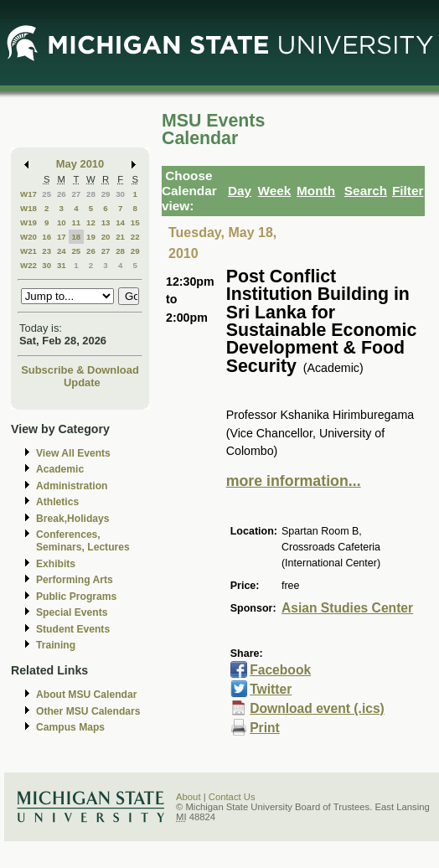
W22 (28, 265)
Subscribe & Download (80, 370)
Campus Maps (70, 727)
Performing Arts (75, 580)
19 (91, 237)
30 (120, 194)
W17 (28, 194)
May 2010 (80, 164)
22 (135, 237)
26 (62, 194)
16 (46, 237)
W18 (28, 208)
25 (46, 194)
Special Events (72, 612)
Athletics (57, 502)
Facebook (280, 670)
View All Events (73, 453)
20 (106, 237)
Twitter (271, 689)
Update (82, 382)
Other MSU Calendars (88, 711)
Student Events (73, 629)
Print (265, 728)
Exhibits (56, 564)
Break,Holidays (73, 519)
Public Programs (76, 597)
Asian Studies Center (347, 608)
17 (62, 237)
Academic (60, 469)
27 (76, 194)
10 (62, 222)
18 (76, 237)
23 (46, 251)
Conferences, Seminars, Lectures (83, 541)
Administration (72, 486)
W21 (28, 251)
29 (106, 194)
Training (56, 645)
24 (62, 251)
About (189, 797)
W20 (28, 237)
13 (106, 222)
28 (91, 194)
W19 (28, 222)
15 (135, 222)
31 (62, 265)
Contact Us (232, 797)
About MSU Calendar (86, 695)
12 (91, 222)
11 (76, 222)
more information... (294, 481)
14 (120, 222)
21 (120, 237)
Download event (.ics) (317, 708)
